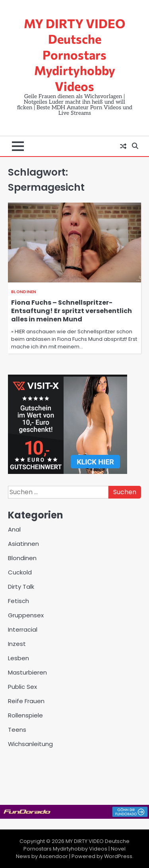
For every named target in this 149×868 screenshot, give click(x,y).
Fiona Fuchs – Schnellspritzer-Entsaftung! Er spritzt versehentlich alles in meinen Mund (72, 311)
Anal (14, 529)
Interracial (23, 629)
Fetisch (18, 601)
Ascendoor (53, 856)
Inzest (17, 644)
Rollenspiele (25, 715)
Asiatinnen (23, 544)
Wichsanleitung (30, 744)
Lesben (18, 658)
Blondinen (24, 292)
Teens (17, 730)
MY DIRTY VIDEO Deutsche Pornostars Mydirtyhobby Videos (74, 54)
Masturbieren (27, 672)
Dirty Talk (21, 587)
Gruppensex (26, 615)
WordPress (118, 856)
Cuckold (20, 572)
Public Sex (22, 687)
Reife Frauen (26, 701)
